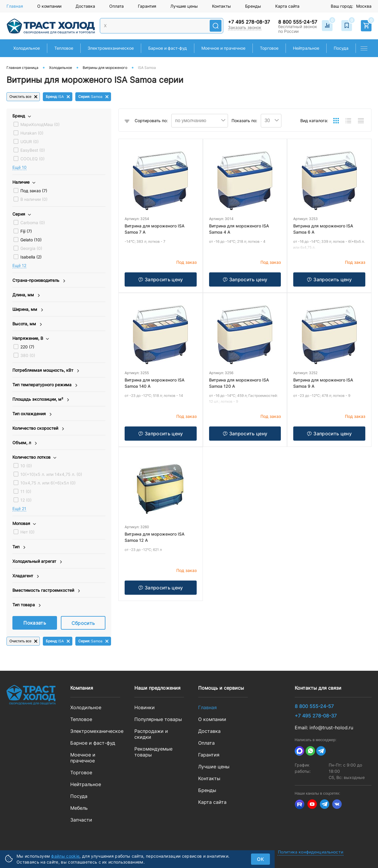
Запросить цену (161, 279)
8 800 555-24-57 (298, 22)
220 (27, 347)
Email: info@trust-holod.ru (324, 728)
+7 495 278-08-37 (249, 22)
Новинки (145, 707)
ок (260, 859)
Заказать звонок (245, 27)
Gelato (31, 240)
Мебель (79, 808)
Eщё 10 (19, 167)
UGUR (30, 142)
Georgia (31, 248)
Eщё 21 (19, 509)
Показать (35, 623)
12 (26, 500)
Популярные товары (158, 719)
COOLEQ (32, 159)
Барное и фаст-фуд (93, 743)
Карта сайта (287, 6)
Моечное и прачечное (83, 758)
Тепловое (81, 719)
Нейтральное (86, 784)
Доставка (85, 6)
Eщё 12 (19, 265)
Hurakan (32, 133)
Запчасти (81, 820)
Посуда (79, 796)
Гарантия (147, 6)
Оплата (117, 6)
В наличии (34, 199)
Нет (27, 532)
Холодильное (86, 707)
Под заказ (34, 191)
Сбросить (83, 623)
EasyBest (33, 150)
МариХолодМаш (40, 124)
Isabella (31, 257)
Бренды (253, 6)
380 (28, 355)
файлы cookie (65, 856)
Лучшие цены (184, 6)
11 (26, 491)
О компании (49, 6)
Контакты (221, 6)
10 (26, 466)
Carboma (33, 223)
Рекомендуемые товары (153, 752)
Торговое (81, 772)
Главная (15, 6)
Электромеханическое (95, 731)
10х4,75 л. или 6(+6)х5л (48, 483)
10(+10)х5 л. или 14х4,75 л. (51, 474)
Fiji (26, 231)
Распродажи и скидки (151, 734)
